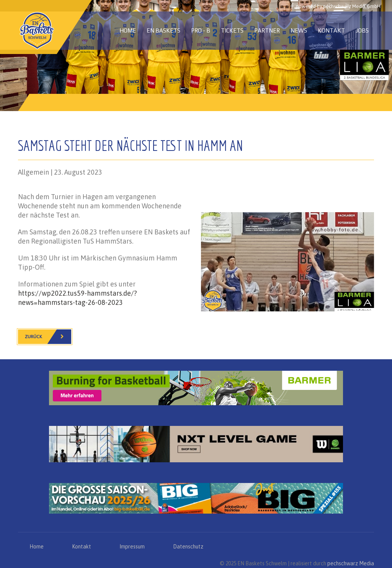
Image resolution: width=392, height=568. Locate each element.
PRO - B (201, 30)
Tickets (232, 30)
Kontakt (331, 30)
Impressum (132, 547)
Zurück (48, 337)
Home (128, 30)
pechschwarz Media (351, 563)
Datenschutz (188, 547)
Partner (267, 30)
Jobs (362, 30)
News (299, 30)
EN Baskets (163, 30)
